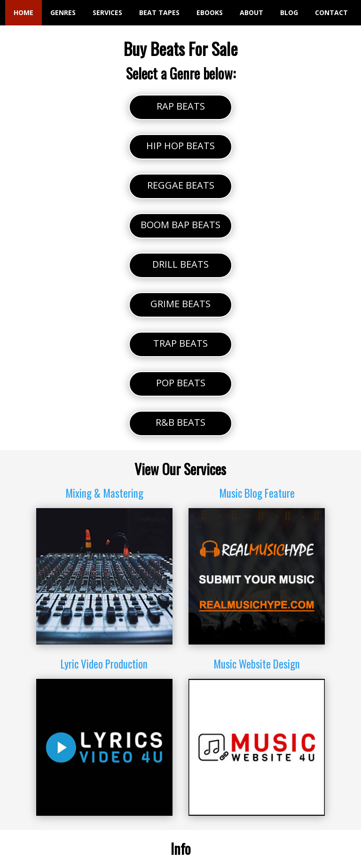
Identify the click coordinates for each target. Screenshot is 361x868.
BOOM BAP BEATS (180, 225)
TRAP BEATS (180, 343)
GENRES (63, 12)
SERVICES (107, 12)
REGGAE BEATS (181, 185)
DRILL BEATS (180, 264)
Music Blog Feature (257, 493)
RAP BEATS (181, 106)
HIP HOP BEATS (180, 146)
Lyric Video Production (104, 664)
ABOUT (251, 12)
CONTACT (331, 12)
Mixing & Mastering (104, 493)
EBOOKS (210, 12)
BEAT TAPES (159, 12)
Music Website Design (257, 664)
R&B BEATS (180, 422)
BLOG (289, 12)
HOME (24, 12)
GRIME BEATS (180, 304)
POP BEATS (181, 383)
